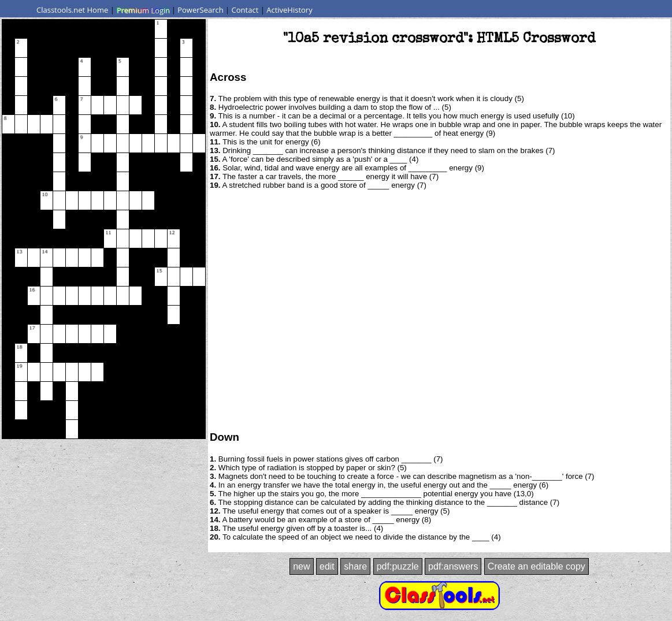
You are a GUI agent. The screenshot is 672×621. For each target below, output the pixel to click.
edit (327, 566)
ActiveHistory (289, 10)
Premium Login (143, 10)
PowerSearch (201, 10)
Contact (245, 10)
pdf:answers (453, 566)
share (355, 566)
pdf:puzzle (398, 566)
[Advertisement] (108, 309)
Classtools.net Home (72, 10)
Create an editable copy (537, 566)
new (301, 566)
